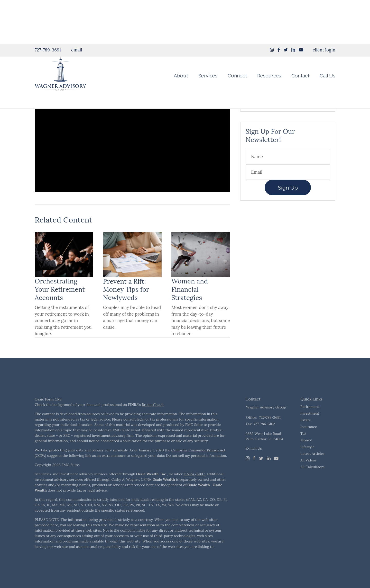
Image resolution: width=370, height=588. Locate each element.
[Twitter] (261, 471)
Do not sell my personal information (196, 468)
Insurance (309, 440)
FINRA (189, 487)
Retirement (310, 420)
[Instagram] (272, 6)
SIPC (201, 487)
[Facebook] (254, 471)
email (77, 6)
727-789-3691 (48, 6)
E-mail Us (254, 461)
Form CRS (53, 412)
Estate (306, 433)
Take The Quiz (288, 112)
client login (324, 6)
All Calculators (312, 480)
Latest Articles (312, 466)
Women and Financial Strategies (190, 302)
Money (306, 453)
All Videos (309, 473)
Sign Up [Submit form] (288, 201)
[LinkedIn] (269, 471)
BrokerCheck (153, 417)
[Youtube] (276, 471)
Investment (310, 426)
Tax (303, 446)
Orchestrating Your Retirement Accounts (60, 302)
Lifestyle (307, 460)
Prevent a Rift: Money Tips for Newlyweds (126, 302)
